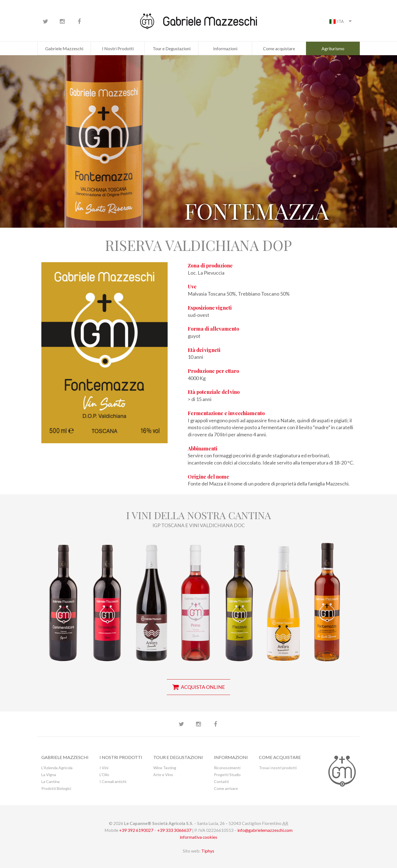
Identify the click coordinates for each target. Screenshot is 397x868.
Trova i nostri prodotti (278, 768)
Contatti (221, 781)
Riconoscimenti (227, 768)
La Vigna (49, 775)
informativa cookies (198, 837)
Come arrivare (226, 788)
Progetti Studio (227, 775)
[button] (63, 599)
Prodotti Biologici (56, 788)
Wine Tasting (165, 768)
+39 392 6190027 (136, 830)
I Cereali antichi (113, 781)
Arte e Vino (163, 775)
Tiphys (208, 851)
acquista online (199, 687)
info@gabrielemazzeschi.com (265, 830)
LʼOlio (104, 775)
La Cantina (50, 781)
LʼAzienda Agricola (57, 768)
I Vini (104, 768)
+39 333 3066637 (174, 830)
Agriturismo (333, 48)
